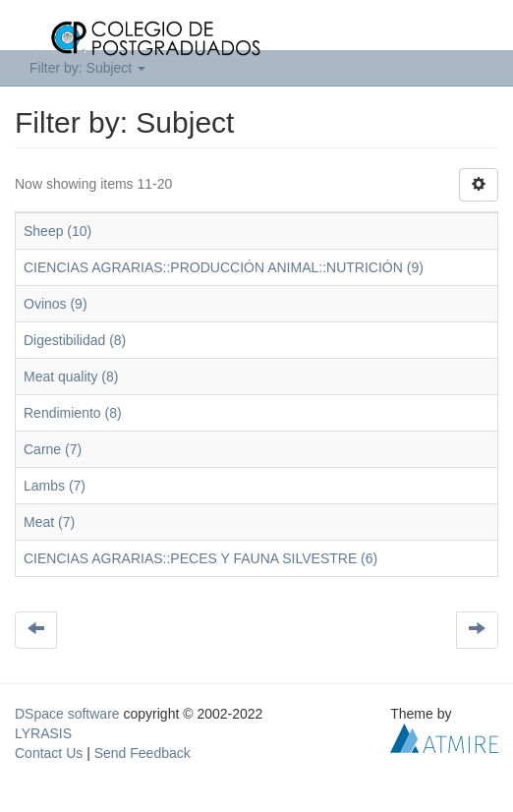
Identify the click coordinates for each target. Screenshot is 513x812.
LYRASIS (43, 733)
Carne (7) (53, 449)
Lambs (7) (55, 486)
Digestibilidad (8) (75, 340)
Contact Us (49, 753)
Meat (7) (49, 522)
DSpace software (67, 714)
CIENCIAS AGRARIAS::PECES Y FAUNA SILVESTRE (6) (200, 558)
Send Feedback (142, 753)
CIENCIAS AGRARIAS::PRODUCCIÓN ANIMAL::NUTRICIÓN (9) (224, 267)
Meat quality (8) (71, 377)
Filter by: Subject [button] (87, 68)
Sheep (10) (57, 231)
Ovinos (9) (56, 304)
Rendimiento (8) (73, 413)
